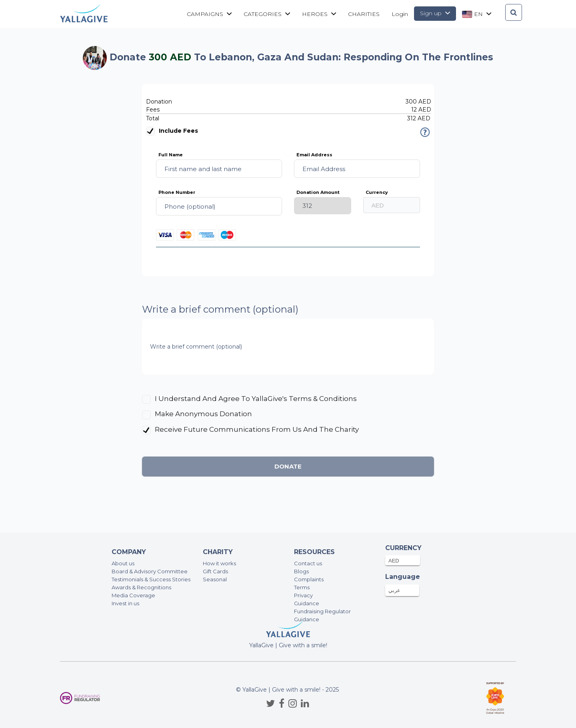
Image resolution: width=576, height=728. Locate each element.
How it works (219, 563)
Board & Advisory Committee (150, 571)
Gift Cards (215, 571)
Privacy (303, 595)
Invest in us (125, 603)
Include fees (172, 131)
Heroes (319, 14)
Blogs (301, 571)
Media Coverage (133, 595)
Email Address (314, 155)
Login (400, 14)
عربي (394, 590)
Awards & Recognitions (141, 587)
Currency (377, 192)
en (477, 14)
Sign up (435, 13)
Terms (302, 587)
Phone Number (177, 192)
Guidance (307, 603)
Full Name (171, 155)
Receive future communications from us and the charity (257, 429)
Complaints (309, 579)
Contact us (308, 563)
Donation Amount (318, 192)
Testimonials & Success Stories (151, 579)
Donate (288, 466)
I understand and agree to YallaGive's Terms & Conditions (255, 399)
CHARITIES (364, 14)
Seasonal (215, 579)
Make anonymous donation (203, 414)
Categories (267, 14)
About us (123, 563)
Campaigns (209, 14)
